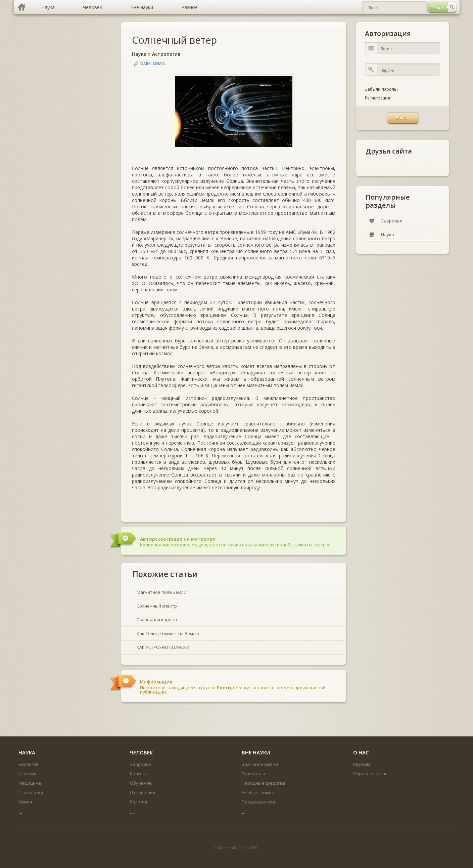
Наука (139, 54)
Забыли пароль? (382, 89)
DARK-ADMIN (153, 64)
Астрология (166, 54)
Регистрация (377, 98)
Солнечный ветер (174, 40)
